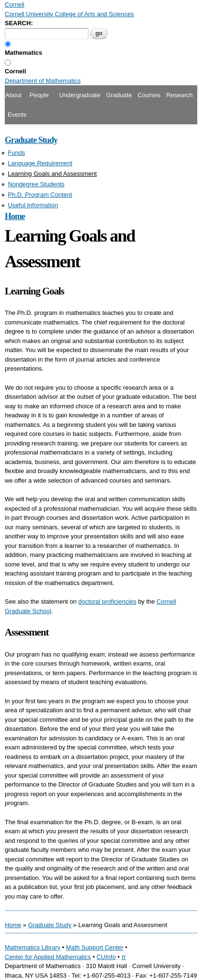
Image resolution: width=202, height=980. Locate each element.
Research (180, 95)
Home (15, 216)
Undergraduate (80, 95)
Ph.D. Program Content (40, 195)
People (39, 95)
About (13, 95)
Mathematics (24, 53)
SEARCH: (19, 23)
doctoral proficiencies (107, 601)
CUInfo (106, 957)
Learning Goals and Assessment (53, 174)
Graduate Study (31, 140)
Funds (17, 153)
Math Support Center (95, 947)
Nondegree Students (36, 184)
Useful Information (33, 205)
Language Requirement (40, 163)
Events (17, 115)
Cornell (15, 71)
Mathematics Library (33, 947)
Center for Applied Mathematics (48, 957)
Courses (149, 95)
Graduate (119, 95)
